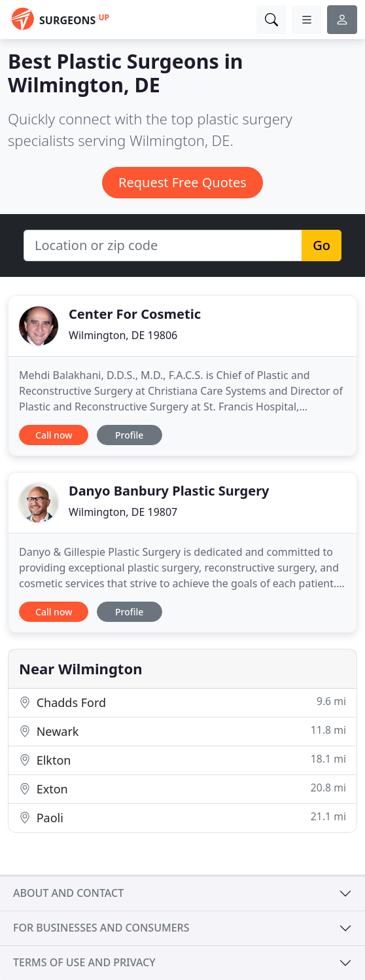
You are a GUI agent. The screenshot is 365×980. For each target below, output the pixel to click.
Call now (54, 435)
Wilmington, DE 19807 (123, 512)
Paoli (182, 817)
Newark (182, 731)
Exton (182, 789)
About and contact (68, 893)
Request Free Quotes (182, 182)
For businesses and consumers (101, 928)
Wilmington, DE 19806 (123, 335)
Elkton (182, 760)
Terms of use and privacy (84, 962)
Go (322, 245)
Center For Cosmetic (135, 314)
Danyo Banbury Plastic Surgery (169, 491)
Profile (129, 435)
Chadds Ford (182, 702)
